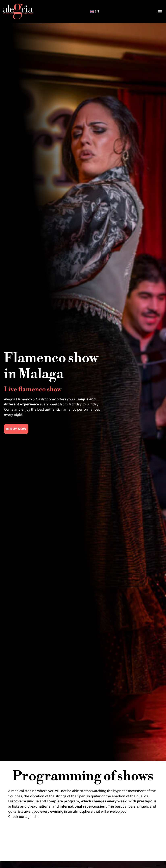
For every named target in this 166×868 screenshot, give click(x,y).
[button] (160, 12)
